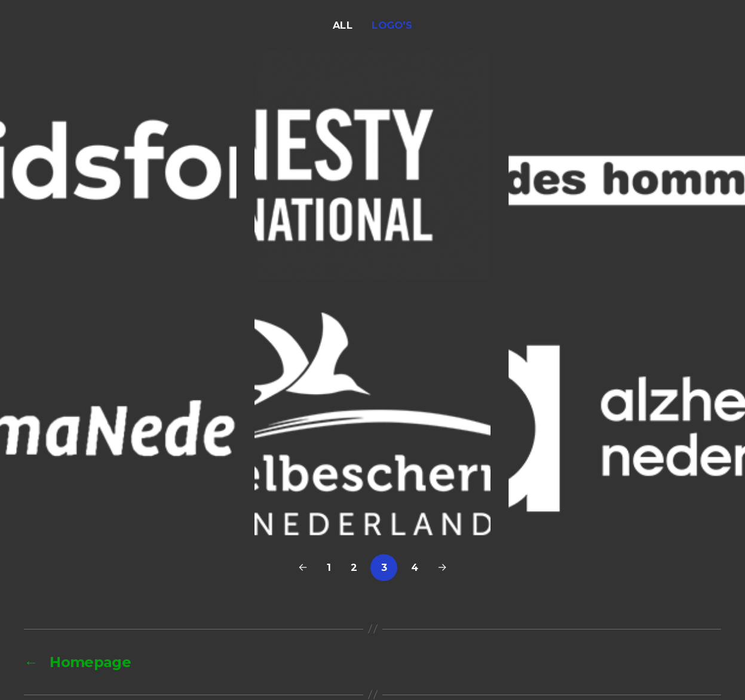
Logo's (392, 25)
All (343, 25)
